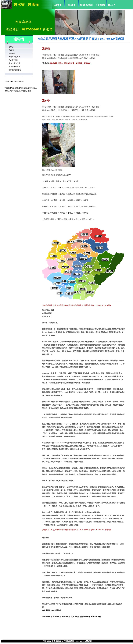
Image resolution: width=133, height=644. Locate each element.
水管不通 (58, 5)
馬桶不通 (72, 5)
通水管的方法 (14, 60)
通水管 (11, 47)
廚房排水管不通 (14, 63)
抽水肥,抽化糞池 (15, 70)
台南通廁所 (100, 5)
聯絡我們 (112, 5)
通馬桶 (11, 50)
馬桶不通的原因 (86, 5)
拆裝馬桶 (12, 53)
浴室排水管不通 (14, 67)
